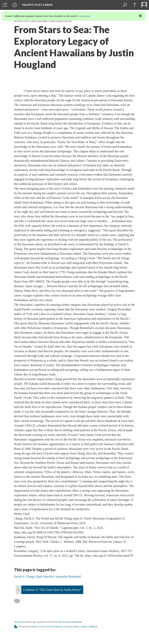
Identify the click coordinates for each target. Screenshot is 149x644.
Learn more (84, 16)
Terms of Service (55, 626)
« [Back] (18, 590)
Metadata (77, 622)
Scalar (34, 626)
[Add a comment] (19, 601)
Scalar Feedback (89, 626)
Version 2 (19, 622)
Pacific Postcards (38, 5)
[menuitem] (5, 5)
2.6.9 (41, 626)
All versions (65, 622)
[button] (134, 5)
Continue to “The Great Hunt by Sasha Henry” (52, 590)
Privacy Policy (72, 626)
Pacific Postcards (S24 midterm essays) (39, 21)
